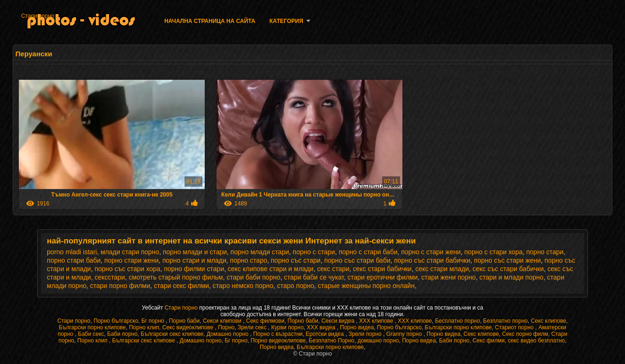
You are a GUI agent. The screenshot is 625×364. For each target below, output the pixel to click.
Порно (226, 327)
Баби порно (122, 334)
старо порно (296, 286)
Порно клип (144, 327)
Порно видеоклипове (278, 341)
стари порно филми (120, 286)
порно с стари (314, 252)
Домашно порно (228, 334)
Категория (286, 21)
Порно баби (184, 321)
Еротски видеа (326, 334)
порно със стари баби (357, 260)
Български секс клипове (172, 334)
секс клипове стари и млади (270, 269)
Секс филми (489, 341)
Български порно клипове (92, 327)
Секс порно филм (525, 334)
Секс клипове (548, 321)
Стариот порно (515, 327)
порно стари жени (131, 260)
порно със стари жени (507, 260)
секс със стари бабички (508, 269)
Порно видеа (357, 327)
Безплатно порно (505, 321)
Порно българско (116, 321)
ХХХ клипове (377, 321)
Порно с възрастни (278, 334)
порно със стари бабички (432, 260)
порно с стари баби (368, 252)
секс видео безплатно (536, 341)
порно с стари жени (431, 252)
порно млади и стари (195, 252)
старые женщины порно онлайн (366, 286)
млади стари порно (130, 252)
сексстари (110, 277)
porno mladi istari (72, 252)
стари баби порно (254, 277)
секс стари (333, 269)
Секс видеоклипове (189, 327)
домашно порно (378, 341)
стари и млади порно (511, 277)
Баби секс (91, 334)
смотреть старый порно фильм (176, 277)
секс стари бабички (382, 269)
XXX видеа (322, 327)
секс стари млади (442, 269)
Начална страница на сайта (210, 21)
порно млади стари (260, 252)
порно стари (545, 252)
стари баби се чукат (314, 277)
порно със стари (296, 260)
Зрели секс (253, 327)
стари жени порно (448, 277)
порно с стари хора (494, 252)
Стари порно (38, 16)
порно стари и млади (194, 260)
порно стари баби (74, 260)
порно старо (249, 260)
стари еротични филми (383, 277)
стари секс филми (181, 286)
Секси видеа (339, 321)
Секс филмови (265, 321)
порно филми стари (194, 269)
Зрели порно (366, 334)
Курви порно (287, 327)
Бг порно (154, 321)
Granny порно (405, 334)
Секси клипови (223, 321)
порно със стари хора (127, 269)
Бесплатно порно (457, 321)
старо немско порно (243, 286)
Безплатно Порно (332, 341)
